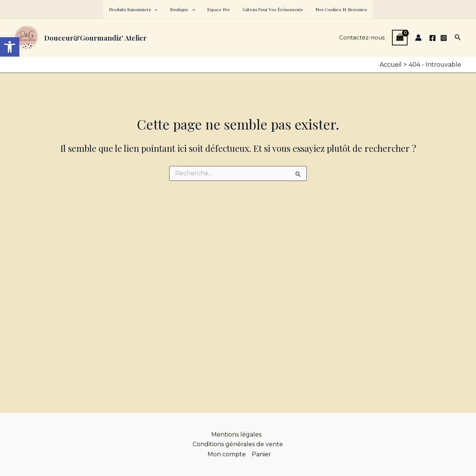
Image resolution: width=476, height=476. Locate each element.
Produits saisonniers (140, 9)
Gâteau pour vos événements (269, 9)
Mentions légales (236, 435)
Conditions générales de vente (238, 444)
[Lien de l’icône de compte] (418, 38)
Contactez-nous (362, 37)
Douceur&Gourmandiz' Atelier (95, 38)
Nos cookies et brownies (334, 9)
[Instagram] (444, 38)
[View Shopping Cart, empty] (400, 37)
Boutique (186, 9)
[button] (161, 9)
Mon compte (227, 454)
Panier (261, 454)
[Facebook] (432, 38)
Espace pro (218, 9)
